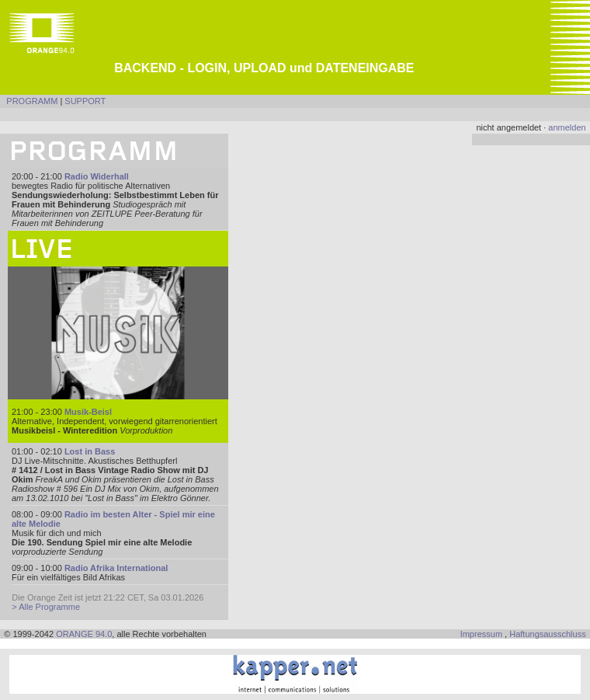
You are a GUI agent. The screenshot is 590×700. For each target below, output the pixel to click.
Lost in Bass (90, 451)
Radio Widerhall (97, 176)
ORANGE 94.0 (84, 634)
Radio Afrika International (116, 568)
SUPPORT (85, 101)
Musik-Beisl (88, 412)
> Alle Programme (46, 607)
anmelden (567, 127)
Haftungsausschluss (547, 634)
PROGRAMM (32, 101)
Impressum (481, 634)
